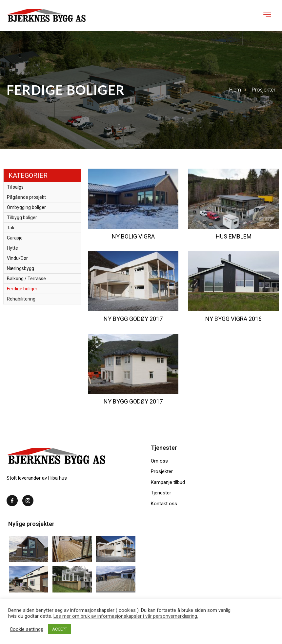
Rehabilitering (21, 299)
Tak (11, 228)
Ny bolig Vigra (133, 236)
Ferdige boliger (22, 289)
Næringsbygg (20, 268)
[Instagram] (28, 501)
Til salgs (15, 187)
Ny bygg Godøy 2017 (133, 319)
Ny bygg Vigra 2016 (233, 319)
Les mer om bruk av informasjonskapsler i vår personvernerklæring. (126, 616)
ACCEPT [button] (60, 629)
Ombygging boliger (26, 207)
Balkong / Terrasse (26, 279)
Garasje (15, 238)
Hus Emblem (234, 236)
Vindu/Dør (17, 258)
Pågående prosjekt (26, 197)
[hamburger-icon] (267, 16)
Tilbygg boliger (22, 218)
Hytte (12, 248)
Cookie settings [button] (27, 629)
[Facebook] (12, 501)
